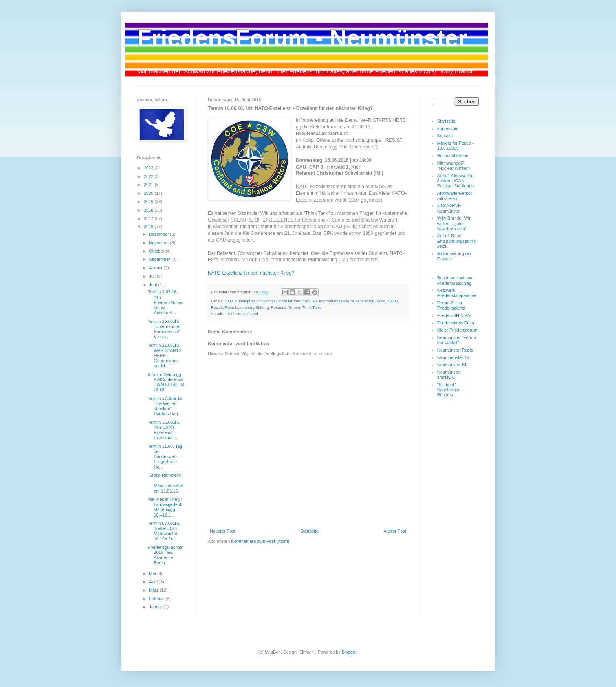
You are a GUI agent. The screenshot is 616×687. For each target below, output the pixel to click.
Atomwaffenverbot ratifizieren (455, 196)
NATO (393, 301)
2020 (149, 193)
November (159, 243)
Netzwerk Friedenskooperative (457, 293)
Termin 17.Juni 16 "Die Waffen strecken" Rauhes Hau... (165, 406)
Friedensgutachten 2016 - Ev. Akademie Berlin (166, 555)
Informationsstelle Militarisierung (347, 301)
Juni (153, 285)
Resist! (217, 307)
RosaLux (279, 307)
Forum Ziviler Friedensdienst (451, 305)
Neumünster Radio (455, 350)
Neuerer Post (223, 531)
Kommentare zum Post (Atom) (260, 541)
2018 (149, 210)
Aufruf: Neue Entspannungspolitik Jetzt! (456, 241)
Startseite (309, 531)
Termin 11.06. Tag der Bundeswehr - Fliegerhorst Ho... (165, 457)
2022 (149, 176)
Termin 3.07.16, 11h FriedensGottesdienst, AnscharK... (165, 302)
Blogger (349, 652)
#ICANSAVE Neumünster (449, 208)
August (156, 268)
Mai (153, 573)
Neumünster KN (453, 365)
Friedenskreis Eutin (456, 323)
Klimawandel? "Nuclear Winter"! (454, 166)
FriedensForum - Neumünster (302, 38)
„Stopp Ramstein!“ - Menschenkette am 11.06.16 (165, 483)
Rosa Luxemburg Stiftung (247, 307)
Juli (153, 276)
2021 (149, 185)
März (154, 590)
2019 (149, 202)
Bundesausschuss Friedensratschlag (455, 280)
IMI (314, 301)
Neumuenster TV (454, 357)
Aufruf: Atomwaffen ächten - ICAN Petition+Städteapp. (456, 181)
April (154, 582)
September (160, 259)
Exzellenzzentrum (294, 301)
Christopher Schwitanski (256, 301)
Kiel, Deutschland (243, 314)
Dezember (159, 234)
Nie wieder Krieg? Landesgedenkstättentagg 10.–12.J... (165, 507)
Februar (157, 599)
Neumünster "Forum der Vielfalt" (457, 340)
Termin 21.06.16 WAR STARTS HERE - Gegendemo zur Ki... (165, 356)
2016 (149, 227)
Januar (156, 607)
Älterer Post (395, 531)
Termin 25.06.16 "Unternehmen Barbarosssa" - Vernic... (165, 329)
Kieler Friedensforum (457, 330)
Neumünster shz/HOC (449, 375)
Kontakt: (445, 136)
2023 (149, 168)
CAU (229, 301)
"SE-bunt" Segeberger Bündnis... (449, 390)
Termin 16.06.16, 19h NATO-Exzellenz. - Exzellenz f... (164, 430)
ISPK (381, 301)
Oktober (157, 251)
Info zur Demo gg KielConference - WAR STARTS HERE (166, 382)
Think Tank (312, 307)
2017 (149, 218)
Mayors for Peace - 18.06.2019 (456, 146)
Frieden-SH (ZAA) (455, 315)
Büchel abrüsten (453, 156)
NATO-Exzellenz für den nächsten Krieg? (252, 273)
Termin (294, 307)
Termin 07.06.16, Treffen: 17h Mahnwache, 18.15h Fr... (164, 531)
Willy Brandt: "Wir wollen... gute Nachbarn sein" (454, 223)
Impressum (448, 128)
